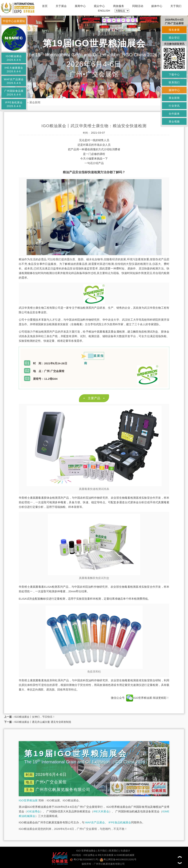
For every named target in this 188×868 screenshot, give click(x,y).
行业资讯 (174, 106)
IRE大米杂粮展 (106, 855)
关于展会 (61, 6)
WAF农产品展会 (95, 822)
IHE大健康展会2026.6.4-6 (14, 70)
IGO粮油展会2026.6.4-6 (14, 58)
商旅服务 (119, 6)
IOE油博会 (34, 811)
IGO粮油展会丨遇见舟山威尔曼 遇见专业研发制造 (43, 722)
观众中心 (99, 6)
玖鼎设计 (125, 851)
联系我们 (114, 851)
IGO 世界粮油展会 (86, 851)
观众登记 (174, 38)
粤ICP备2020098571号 (84, 859)
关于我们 (176, 6)
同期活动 (138, 6)
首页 (45, 6)
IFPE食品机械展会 (120, 822)
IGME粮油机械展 (125, 855)
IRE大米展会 (101, 811)
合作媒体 (174, 114)
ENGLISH (104, 11)
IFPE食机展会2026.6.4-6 (14, 104)
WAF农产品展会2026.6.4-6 (14, 81)
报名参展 (174, 30)
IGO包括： (78, 855)
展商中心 (80, 6)
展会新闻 (35, 102)
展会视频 (174, 122)
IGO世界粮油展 (139, 698)
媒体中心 (157, 6)
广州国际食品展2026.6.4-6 (14, 93)
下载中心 (174, 75)
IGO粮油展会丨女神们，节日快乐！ (35, 717)
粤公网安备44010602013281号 (118, 859)
